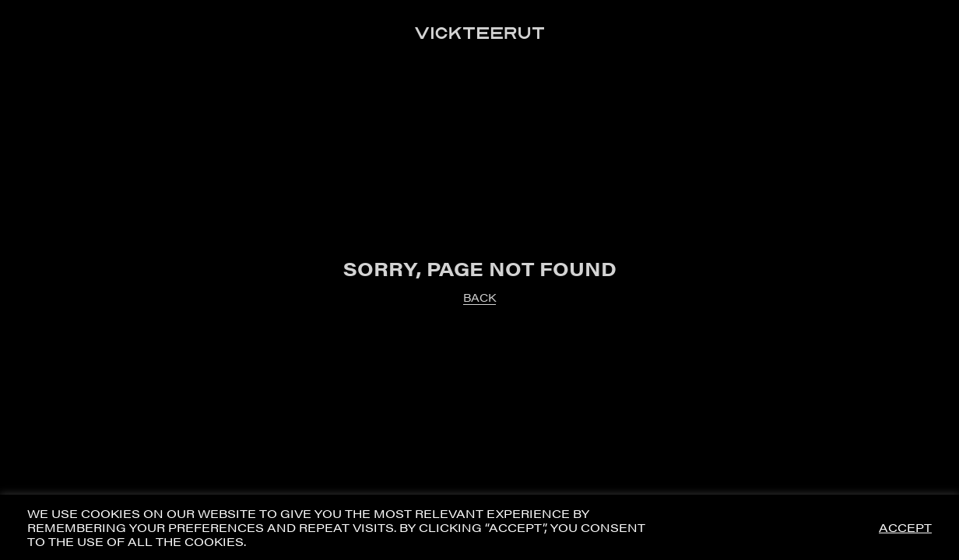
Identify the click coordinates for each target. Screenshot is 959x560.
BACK (479, 297)
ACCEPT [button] (905, 528)
